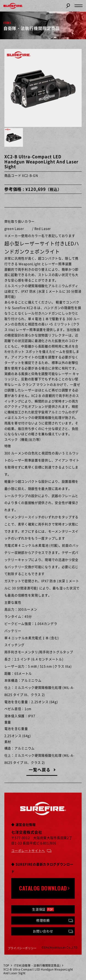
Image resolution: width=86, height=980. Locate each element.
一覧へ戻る (40, 770)
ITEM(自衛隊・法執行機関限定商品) (37, 965)
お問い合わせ (43, 931)
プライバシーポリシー (22, 948)
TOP (6, 965)
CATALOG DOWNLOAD (43, 888)
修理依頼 (43, 920)
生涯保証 (43, 909)
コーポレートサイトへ (28, 851)
